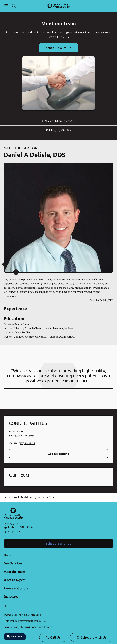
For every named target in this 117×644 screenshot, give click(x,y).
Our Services (13, 563)
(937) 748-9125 (63, 130)
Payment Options (16, 588)
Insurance (11, 596)
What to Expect (15, 580)
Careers (49, 627)
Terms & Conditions (32, 627)
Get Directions (59, 454)
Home (8, 555)
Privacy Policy (12, 627)
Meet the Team (14, 572)
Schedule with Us (59, 48)
